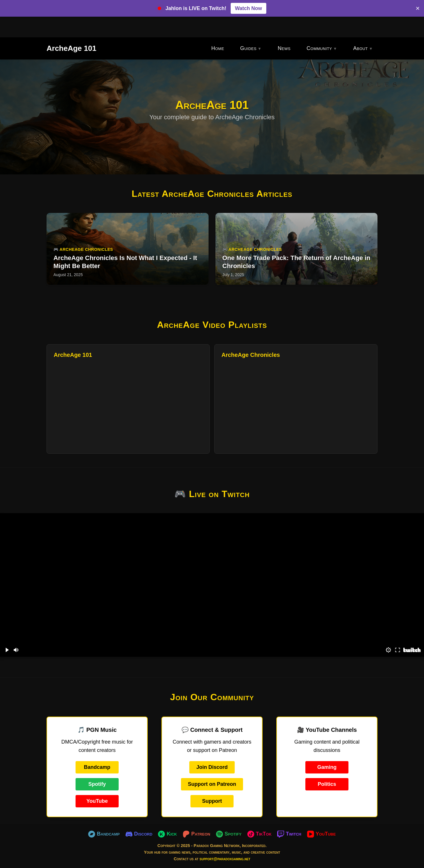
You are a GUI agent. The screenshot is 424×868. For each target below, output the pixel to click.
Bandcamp (97, 767)
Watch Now (248, 8)
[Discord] (139, 834)
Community (319, 48)
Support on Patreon (212, 784)
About (361, 48)
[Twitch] (289, 834)
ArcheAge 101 (71, 48)
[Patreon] (196, 834)
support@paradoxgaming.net (225, 859)
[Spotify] (229, 834)
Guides (248, 48)
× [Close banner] (418, 8)
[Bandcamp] (104, 834)
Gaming (327, 767)
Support (212, 801)
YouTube (97, 801)
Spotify (97, 784)
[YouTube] (321, 834)
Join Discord (212, 767)
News (284, 48)
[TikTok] (260, 834)
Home (218, 48)
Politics (327, 784)
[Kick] (167, 834)
